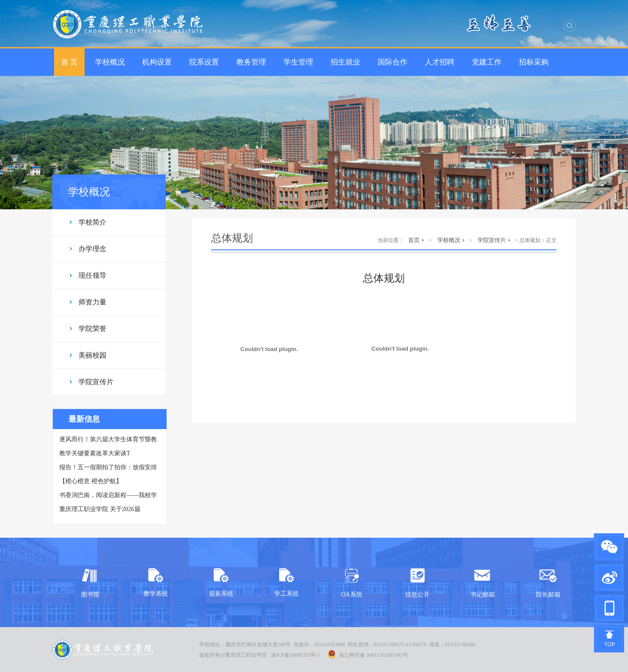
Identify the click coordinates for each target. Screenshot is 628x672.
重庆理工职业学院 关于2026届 (100, 509)
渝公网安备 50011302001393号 (368, 654)
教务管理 (251, 62)
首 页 (69, 62)
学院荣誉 (92, 329)
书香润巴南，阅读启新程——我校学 (108, 495)
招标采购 (534, 62)
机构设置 (157, 62)
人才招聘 (440, 62)
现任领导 (92, 275)
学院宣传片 (96, 382)
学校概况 (110, 62)
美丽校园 (92, 355)
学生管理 (298, 62)
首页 (414, 240)
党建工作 (487, 62)
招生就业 (345, 62)
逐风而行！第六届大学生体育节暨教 (108, 439)
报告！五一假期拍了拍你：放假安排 (108, 467)
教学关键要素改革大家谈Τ (95, 453)
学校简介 (92, 222)
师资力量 (92, 302)
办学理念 (92, 249)
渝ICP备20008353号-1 (295, 655)
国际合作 (392, 62)
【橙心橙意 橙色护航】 (91, 481)
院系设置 (204, 62)
